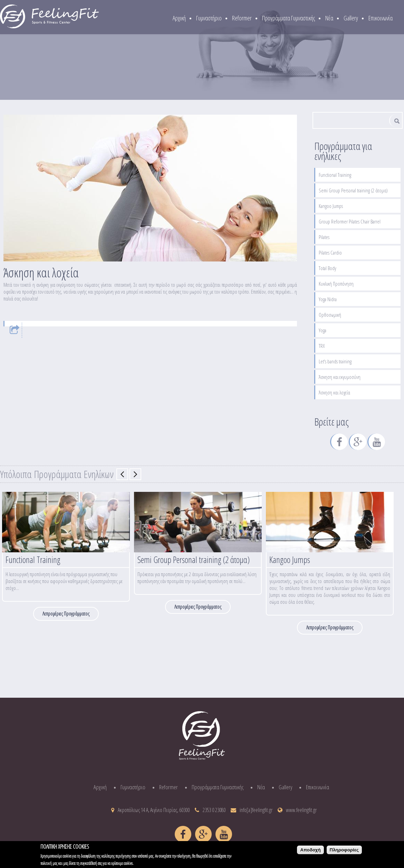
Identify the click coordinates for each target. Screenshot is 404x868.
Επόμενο (135, 474)
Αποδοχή (310, 852)
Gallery (351, 18)
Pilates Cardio (330, 252)
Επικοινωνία (381, 18)
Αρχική (179, 18)
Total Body (328, 268)
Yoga (323, 330)
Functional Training (335, 175)
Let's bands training (335, 361)
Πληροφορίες (344, 852)
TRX (322, 346)
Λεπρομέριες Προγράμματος (66, 614)
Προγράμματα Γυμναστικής (288, 18)
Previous (122, 474)
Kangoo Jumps (331, 206)
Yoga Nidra (328, 299)
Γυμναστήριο (209, 18)
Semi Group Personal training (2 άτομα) (353, 190)
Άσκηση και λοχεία (334, 392)
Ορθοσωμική (330, 315)
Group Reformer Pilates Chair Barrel (350, 221)
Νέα (329, 18)
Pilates (324, 237)
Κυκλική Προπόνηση (336, 284)
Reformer (242, 18)
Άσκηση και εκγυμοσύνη (340, 377)
